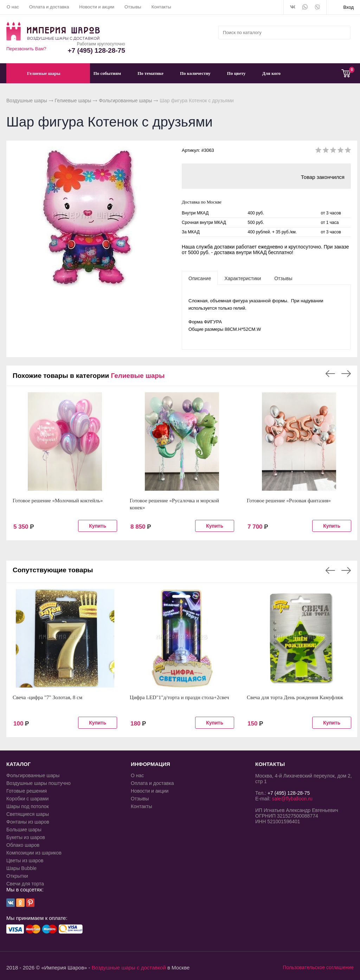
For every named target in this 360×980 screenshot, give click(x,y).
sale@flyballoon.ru (292, 799)
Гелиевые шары (73, 101)
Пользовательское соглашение (318, 967)
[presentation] (200, 278)
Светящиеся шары (28, 814)
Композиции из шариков (34, 853)
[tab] (200, 278)
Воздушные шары (27, 101)
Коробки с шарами (27, 799)
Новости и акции (97, 7)
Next (346, 374)
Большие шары (24, 830)
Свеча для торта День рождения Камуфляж (295, 697)
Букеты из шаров (26, 837)
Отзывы (133, 7)
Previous (330, 374)
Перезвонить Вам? (26, 49)
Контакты (161, 7)
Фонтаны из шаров (28, 822)
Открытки (17, 876)
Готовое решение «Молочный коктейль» (58, 501)
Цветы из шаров (25, 860)
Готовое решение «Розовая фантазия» (289, 501)
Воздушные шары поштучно (38, 783)
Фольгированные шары (125, 101)
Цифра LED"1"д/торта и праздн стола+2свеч (179, 697)
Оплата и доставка (49, 7)
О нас (13, 7)
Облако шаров (23, 845)
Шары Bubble (21, 868)
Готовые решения (27, 791)
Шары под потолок (28, 806)
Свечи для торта (25, 884)
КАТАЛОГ (18, 764)
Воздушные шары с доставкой (129, 968)
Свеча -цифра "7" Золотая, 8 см (47, 697)
